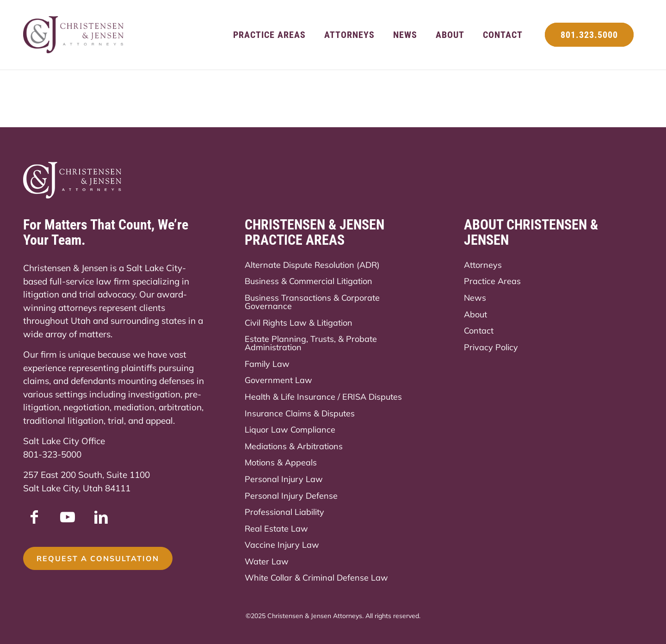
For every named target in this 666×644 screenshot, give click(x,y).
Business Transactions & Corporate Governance (312, 302)
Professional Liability (284, 512)
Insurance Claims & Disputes (300, 413)
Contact (479, 331)
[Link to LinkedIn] (101, 517)
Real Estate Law (276, 529)
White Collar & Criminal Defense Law (316, 578)
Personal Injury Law (284, 479)
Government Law (278, 380)
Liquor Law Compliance (290, 430)
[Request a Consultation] (98, 558)
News (475, 298)
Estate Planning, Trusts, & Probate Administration (311, 343)
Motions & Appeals (281, 462)
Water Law (267, 561)
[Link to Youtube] (68, 517)
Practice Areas (492, 281)
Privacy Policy (491, 347)
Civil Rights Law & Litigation (299, 323)
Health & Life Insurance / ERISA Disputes (323, 397)
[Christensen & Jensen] (74, 35)
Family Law (267, 364)
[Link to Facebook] (34, 517)
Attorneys (483, 265)
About (475, 314)
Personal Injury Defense (291, 496)
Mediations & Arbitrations (294, 446)
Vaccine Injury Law (282, 545)
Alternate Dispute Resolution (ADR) (312, 265)
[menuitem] (269, 35)
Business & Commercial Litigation (308, 281)
